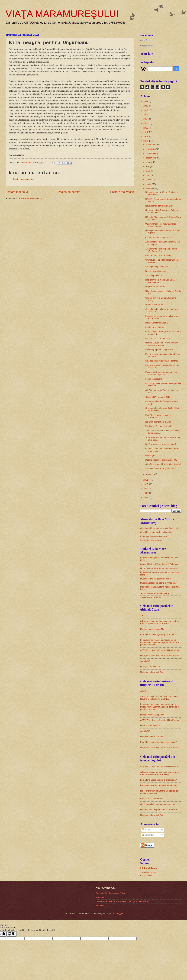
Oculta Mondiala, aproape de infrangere (158, 804)
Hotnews (100, 905)
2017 (146, 119)
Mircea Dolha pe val (154, 305)
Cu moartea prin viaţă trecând (159, 238)
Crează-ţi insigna (147, 46)
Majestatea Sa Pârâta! (155, 287)
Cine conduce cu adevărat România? (162, 361)
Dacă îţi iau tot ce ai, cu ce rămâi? (161, 444)
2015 (146, 128)
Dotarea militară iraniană (156, 323)
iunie (148, 171)
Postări (146, 830)
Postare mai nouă (17, 192)
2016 (146, 123)
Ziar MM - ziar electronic (151, 540)
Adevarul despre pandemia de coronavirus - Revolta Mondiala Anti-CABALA (160, 622)
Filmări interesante (154, 379)
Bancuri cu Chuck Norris (151, 799)
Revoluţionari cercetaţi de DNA (159, 206)
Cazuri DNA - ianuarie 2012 (158, 397)
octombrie (151, 153)
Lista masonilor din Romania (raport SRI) (159, 785)
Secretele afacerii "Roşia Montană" (161, 469)
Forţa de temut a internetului (158, 256)
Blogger (119, 913)
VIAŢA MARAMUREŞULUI (62, 14)
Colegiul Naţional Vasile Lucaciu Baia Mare (160, 564)
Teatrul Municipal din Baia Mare (155, 593)
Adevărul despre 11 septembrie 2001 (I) (163, 464)
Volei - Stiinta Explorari (151, 597)
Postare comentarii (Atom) (30, 198)
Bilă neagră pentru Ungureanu (159, 350)
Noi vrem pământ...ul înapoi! (158, 422)
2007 (146, 497)
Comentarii (148, 835)
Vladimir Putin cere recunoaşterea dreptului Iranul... (161, 225)
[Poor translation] (12, 934)
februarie (150, 188)
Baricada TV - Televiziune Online (111, 893)
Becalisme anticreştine (156, 271)
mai (148, 175)
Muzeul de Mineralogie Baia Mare (155, 579)
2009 (146, 489)
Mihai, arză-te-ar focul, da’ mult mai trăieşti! (160, 656)
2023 (146, 102)
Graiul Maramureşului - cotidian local (157, 532)
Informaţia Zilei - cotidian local (154, 536)
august (149, 162)
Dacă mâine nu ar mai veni (157, 338)
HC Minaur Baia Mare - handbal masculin (159, 568)
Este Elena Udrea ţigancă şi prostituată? (158, 416)
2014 (146, 132)
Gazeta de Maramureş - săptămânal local (159, 528)
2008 (146, 493)
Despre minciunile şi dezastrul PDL (161, 460)
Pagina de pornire (69, 192)
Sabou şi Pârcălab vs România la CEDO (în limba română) (122, 901)
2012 (146, 141)
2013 (146, 137)
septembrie (151, 158)
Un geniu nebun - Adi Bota (152, 672)
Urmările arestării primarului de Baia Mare (159, 810)
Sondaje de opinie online (156, 267)
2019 (146, 110)
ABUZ (143, 616)
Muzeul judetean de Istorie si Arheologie (158, 583)
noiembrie (151, 149)
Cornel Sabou (146, 40)
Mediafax (100, 897)
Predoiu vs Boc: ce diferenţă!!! (159, 426)
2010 (146, 484)
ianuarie (150, 474)
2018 (146, 115)
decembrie (151, 145)
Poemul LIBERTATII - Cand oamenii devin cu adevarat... (162, 344)
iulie (148, 167)
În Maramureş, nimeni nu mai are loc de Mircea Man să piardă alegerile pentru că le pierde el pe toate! (160, 642)
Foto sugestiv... (152, 455)
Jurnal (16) (145, 661)
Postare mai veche (122, 192)
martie (149, 184)
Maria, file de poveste (150, 667)
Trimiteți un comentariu (23, 179)
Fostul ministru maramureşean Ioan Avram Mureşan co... (161, 373)
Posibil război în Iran (155, 327)
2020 (146, 106)
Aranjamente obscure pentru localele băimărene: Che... (162, 250)
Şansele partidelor (154, 276)
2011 (146, 480)
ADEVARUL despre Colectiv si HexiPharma (160, 650)
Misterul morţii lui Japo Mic (152, 629)
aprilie (149, 180)
